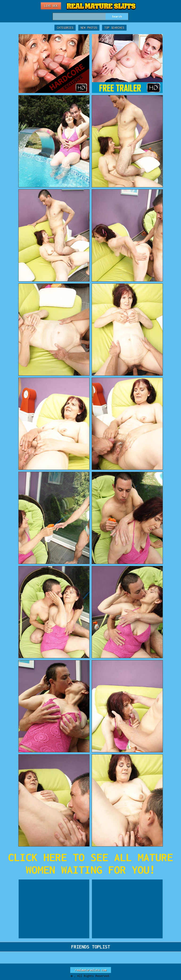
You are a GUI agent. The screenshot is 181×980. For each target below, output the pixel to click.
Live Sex (51, 6)
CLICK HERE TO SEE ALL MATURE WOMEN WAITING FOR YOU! (90, 863)
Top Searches (114, 28)
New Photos (89, 28)
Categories (65, 28)
